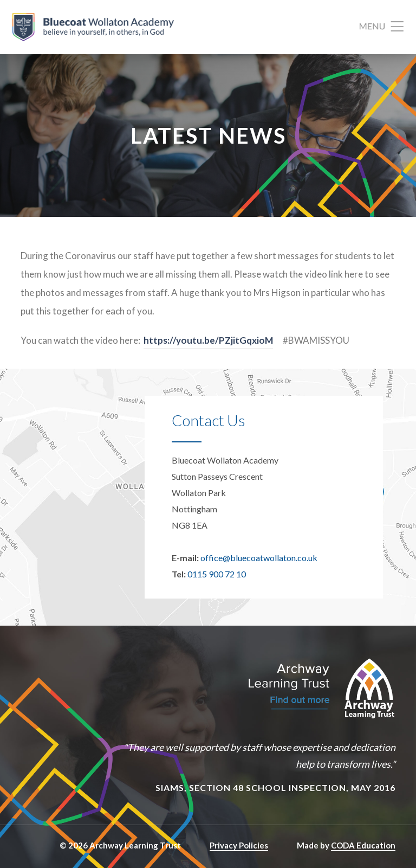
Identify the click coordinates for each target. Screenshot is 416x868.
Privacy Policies (239, 845)
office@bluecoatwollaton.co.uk (259, 558)
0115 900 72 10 (217, 574)
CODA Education (363, 845)
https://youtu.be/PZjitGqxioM (208, 340)
